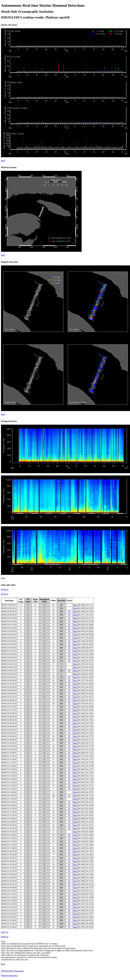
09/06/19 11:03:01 (9, 756)
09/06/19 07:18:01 (9, 707)
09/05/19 (5, 594)
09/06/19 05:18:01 (9, 681)
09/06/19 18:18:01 (9, 855)
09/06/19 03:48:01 (9, 654)
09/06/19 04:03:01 (9, 658)
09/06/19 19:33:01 (9, 871)
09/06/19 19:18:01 (9, 868)
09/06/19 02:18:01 (9, 635)
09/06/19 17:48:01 (9, 848)
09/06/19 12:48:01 (9, 779)
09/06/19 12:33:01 (9, 776)
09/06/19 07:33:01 (9, 710)
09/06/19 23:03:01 (9, 917)
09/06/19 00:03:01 (9, 605)
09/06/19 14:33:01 (9, 802)
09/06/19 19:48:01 (9, 874)
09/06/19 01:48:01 (9, 628)
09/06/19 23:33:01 (9, 924)
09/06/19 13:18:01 (9, 786)
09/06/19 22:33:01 (9, 911)
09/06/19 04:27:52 (9, 667)
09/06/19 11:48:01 (9, 766)
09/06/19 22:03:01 (9, 904)
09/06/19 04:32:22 (9, 671)
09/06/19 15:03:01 (9, 809)
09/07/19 (5, 932)
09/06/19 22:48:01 (9, 914)
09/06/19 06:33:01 (9, 697)
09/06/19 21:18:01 (9, 894)
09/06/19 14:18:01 (9, 799)
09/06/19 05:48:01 (9, 687)
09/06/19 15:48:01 (9, 819)
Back (3, 161)
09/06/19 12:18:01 (9, 773)
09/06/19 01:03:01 (9, 618)
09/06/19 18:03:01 (9, 851)
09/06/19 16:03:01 (9, 822)
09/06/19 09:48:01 (9, 740)
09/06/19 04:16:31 (9, 661)
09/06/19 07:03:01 (9, 704)
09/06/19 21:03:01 (9, 891)
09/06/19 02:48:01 (9, 641)
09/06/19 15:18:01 (9, 812)
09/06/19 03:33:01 (9, 651)
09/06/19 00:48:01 (9, 615)
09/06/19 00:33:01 (9, 612)
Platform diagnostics (9, 976)
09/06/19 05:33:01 (9, 684)
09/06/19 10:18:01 (9, 746)
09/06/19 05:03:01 (9, 677)
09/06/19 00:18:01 (9, 608)
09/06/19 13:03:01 (9, 782)
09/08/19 (5, 937)
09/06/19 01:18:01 (9, 621)
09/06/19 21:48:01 (9, 901)
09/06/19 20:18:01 (9, 881)
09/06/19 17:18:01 (9, 842)
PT (69, 612)
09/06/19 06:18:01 (9, 694)
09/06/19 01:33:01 (9, 625)
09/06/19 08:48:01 (9, 727)
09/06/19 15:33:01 (9, 815)
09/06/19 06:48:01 (9, 700)
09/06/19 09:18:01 (9, 733)
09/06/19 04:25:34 (9, 664)
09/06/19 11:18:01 (9, 759)
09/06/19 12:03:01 (9, 769)
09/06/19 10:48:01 (9, 753)
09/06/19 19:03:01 (9, 865)
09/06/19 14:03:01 (9, 796)
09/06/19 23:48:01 (9, 927)
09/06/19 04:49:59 (9, 674)
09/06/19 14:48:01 (9, 805)
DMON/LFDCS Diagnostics (13, 971)
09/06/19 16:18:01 (9, 825)
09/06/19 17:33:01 (9, 845)
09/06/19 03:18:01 (9, 648)
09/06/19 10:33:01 (9, 750)
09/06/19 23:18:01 (9, 920)
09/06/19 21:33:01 (9, 897)
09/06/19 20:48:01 (9, 888)
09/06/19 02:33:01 (9, 638)
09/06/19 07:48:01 (9, 713)
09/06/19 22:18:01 (9, 907)
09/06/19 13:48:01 (9, 792)
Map (75, 605)
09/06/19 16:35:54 (9, 832)
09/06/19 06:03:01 (9, 690)
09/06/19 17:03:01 (9, 838)
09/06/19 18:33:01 (9, 858)
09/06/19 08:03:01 (9, 717)
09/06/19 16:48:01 (9, 835)
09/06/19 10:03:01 (9, 743)
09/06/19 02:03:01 (9, 631)
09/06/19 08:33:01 (9, 723)
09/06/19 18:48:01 (9, 861)
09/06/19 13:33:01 (9, 789)
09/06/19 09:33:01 (9, 736)
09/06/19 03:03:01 (9, 644)
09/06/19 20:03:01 (9, 878)
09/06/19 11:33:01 (9, 763)
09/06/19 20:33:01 (9, 884)
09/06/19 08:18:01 (9, 720)
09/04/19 (5, 590)
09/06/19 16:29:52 (9, 828)
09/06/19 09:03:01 (9, 730)
